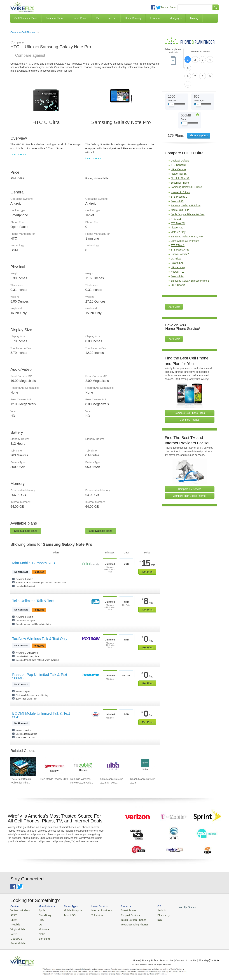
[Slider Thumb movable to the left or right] (172, 86)
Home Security (133, 18)
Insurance (156, 18)
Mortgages (176, 18)
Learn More (174, 287)
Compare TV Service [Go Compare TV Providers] (190, 469)
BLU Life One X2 (180, 159)
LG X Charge (178, 265)
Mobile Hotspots (70, 910)
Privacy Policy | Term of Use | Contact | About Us (169, 957)
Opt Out (214, 957)
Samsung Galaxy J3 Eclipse (186, 167)
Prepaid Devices (123, 915)
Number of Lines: (200, 52)
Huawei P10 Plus (180, 173)
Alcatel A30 (177, 208)
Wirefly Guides (177, 907)
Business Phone (55, 18)
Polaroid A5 (177, 182)
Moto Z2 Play (178, 212)
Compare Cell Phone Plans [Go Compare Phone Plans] (190, 394)
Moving (194, 18)
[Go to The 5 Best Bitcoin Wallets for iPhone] (23, 766)
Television (93, 915)
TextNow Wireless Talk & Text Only (40, 639)
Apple (40, 910)
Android (153, 910)
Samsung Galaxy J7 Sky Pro (187, 217)
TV (98, 18)
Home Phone (80, 18)
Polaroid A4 (177, 257)
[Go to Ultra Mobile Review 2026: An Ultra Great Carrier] (113, 766)
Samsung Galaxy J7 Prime (186, 186)
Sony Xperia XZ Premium (185, 221)
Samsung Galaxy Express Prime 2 (190, 261)
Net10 (14, 932)
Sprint (13, 919)
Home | (137, 957)
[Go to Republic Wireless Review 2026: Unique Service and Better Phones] (83, 766)
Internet (112, 18)
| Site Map (203, 957)
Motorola (41, 928)
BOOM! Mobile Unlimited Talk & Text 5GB (41, 715)
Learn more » (18, 154)
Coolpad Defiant (180, 141)
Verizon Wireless (19, 910)
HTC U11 (176, 199)
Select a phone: (173, 51)
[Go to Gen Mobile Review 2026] (53, 766)
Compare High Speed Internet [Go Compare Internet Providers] (190, 476)
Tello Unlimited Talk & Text (33, 601)
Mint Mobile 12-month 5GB (34, 563)
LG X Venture (178, 150)
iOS (151, 919)
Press (173, 7)
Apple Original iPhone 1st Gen (188, 195)
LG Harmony (178, 248)
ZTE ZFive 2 (178, 226)
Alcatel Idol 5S (179, 154)
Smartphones (122, 910)
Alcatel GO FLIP (180, 190)
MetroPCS (16, 936)
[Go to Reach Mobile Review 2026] (143, 766)
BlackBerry (42, 915)
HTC (39, 919)
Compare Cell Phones (23, 32)
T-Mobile (15, 923)
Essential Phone (180, 163)
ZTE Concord (178, 145)
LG (38, 923)
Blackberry (154, 915)
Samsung (42, 936)
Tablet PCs (67, 915)
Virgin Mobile (17, 928)
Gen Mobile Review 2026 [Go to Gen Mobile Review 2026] (54, 779)
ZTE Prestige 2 (179, 177)
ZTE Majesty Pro (180, 230)
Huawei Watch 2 (180, 235)
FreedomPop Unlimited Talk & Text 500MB (40, 676)
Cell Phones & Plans (26, 18)
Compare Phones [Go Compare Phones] (190, 400)
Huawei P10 (177, 252)
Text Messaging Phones (127, 923)
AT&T (13, 915)
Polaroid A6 (177, 243)
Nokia (40, 932)
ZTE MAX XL (178, 204)
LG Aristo (176, 239)
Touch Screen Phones (126, 919)
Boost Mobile (17, 941)
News (165, 7)
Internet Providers (97, 910)
